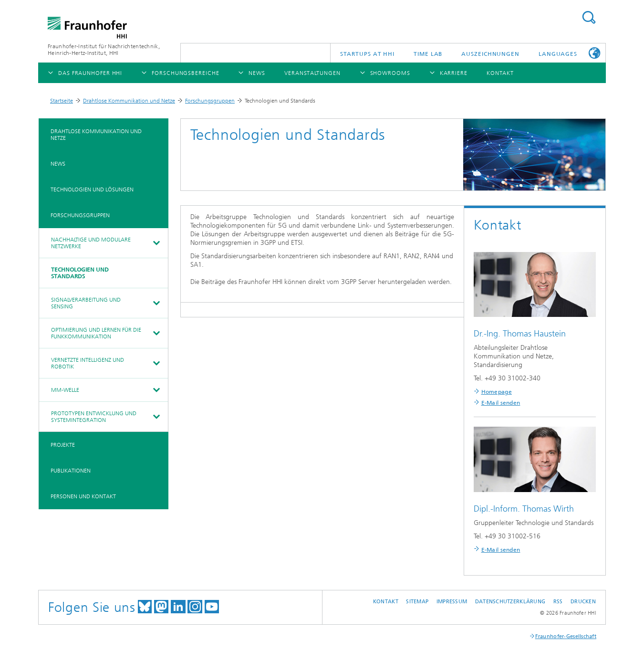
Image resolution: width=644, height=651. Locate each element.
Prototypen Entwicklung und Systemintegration (94, 417)
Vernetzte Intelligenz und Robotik (88, 363)
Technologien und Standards (80, 273)
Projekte (63, 445)
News (58, 164)
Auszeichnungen (490, 54)
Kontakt (386, 602)
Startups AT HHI (368, 54)
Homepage (497, 392)
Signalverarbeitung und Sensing (86, 303)
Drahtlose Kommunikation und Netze (129, 101)
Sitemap (417, 602)
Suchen (589, 17)
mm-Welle (65, 390)
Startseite (62, 101)
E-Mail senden (501, 403)
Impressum (452, 602)
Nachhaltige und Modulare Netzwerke (91, 243)
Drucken (583, 602)
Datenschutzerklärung (510, 602)
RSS (558, 602)
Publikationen (71, 471)
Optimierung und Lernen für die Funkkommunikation (96, 333)
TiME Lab (428, 54)
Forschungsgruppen (210, 101)
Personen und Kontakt (83, 496)
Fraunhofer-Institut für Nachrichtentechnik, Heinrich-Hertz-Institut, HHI (104, 50)
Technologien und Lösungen (92, 189)
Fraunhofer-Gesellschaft (566, 636)
